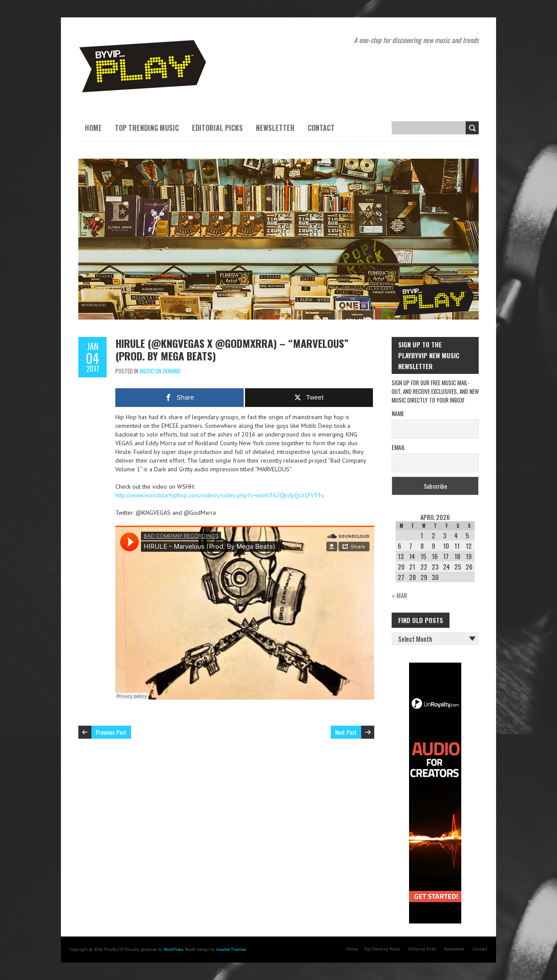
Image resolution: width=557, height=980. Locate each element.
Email (398, 447)
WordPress (173, 949)
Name (398, 413)
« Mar (399, 595)
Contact (321, 128)
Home (93, 128)
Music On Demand (160, 371)
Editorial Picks (217, 128)
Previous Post (111, 732)
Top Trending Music (147, 128)
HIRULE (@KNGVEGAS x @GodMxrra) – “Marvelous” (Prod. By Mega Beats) (232, 349)
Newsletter (275, 128)
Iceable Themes (231, 949)
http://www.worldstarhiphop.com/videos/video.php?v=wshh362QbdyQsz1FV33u (220, 495)
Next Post (346, 732)
